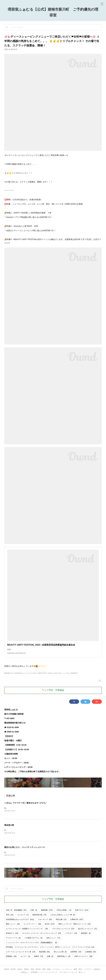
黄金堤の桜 (9, 828)
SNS (10, 918)
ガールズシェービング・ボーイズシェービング (41, 937)
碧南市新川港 (39, 918)
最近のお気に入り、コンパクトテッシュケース (25, 850)
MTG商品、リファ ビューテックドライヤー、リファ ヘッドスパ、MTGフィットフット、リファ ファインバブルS (50, 950)
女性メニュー (53, 941)
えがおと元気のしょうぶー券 (63, 918)
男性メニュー (13, 927)
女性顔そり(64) (53, 676)
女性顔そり (12, 937)
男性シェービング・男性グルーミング (74, 927)
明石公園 (61, 923)
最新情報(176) (9, 676)
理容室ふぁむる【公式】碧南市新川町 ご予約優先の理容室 (53, 13)
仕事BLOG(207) (42, 676)
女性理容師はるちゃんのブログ (20, 923)
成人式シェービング (87, 932)
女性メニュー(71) (63, 676)
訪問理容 (76, 955)
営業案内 (11, 960)
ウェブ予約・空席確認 (53, 693)
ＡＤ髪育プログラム (33, 941)
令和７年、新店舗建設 (16, 914)
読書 (50, 960)
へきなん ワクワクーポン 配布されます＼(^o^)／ (26, 806)
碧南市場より (64, 960)
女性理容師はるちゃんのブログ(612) (25, 676)
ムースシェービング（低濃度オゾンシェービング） (27, 932)
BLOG (50, 927)
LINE (34, 914)
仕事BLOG (77, 923)
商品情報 (44, 955)
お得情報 (90, 955)
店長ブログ (82, 914)
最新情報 (47, 914)
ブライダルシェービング (63, 932)
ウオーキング (45, 923)
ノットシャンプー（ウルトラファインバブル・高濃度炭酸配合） (31, 946)
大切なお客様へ (64, 914)
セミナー (25, 960)
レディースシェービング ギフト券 (20, 955)
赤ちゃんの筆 (60, 955)
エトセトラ (23, 918)
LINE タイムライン (83, 960)
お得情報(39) (74, 676)
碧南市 (39, 960)
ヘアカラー (71, 937)
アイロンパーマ (13, 941)
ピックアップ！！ (32, 927)
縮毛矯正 (86, 937)
